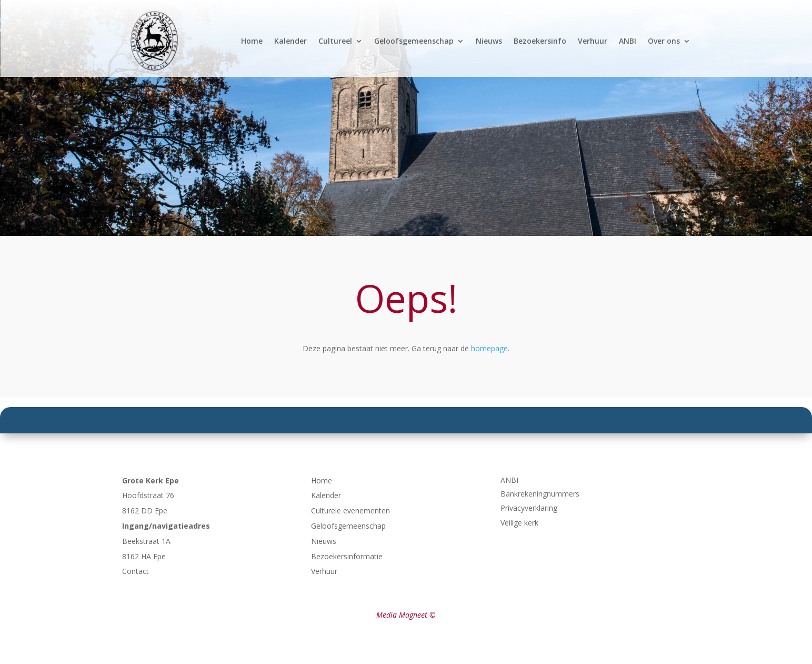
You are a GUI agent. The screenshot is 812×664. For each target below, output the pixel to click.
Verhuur (593, 41)
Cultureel (335, 41)
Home (252, 41)
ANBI (628, 41)
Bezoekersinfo (540, 41)
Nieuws (489, 41)
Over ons (664, 41)
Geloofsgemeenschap (414, 41)
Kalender (290, 41)
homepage (489, 348)
